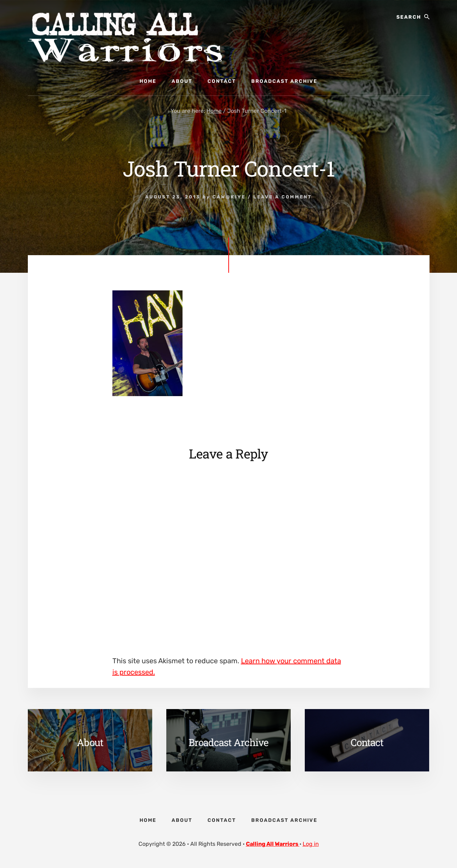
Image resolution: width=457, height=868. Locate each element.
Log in (311, 844)
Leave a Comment (283, 197)
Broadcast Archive (228, 742)
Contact (367, 742)
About (90, 742)
